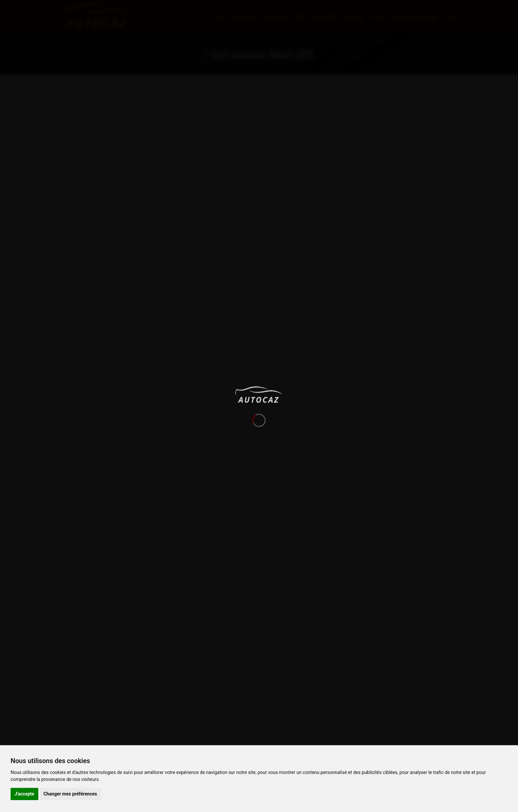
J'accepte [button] (24, 794)
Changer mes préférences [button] (70, 794)
